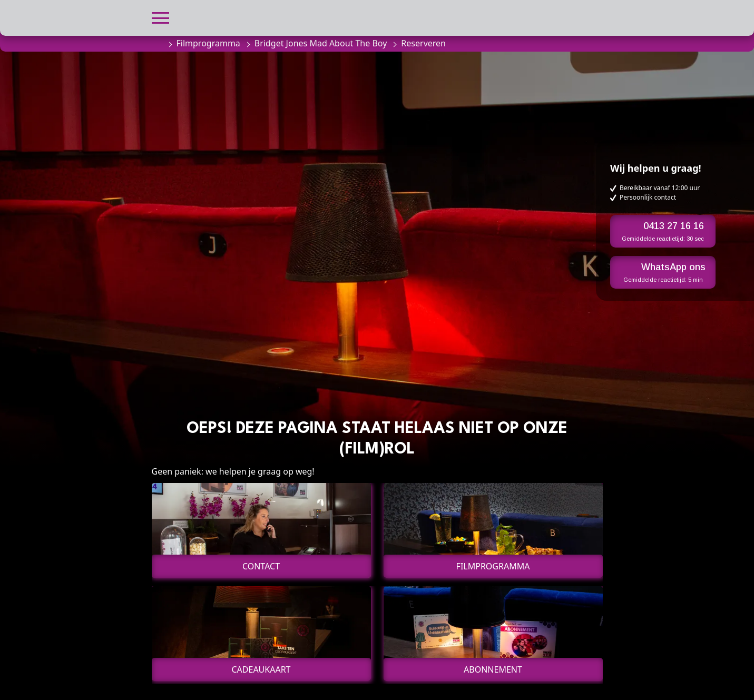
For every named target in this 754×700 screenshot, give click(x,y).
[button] (160, 17)
